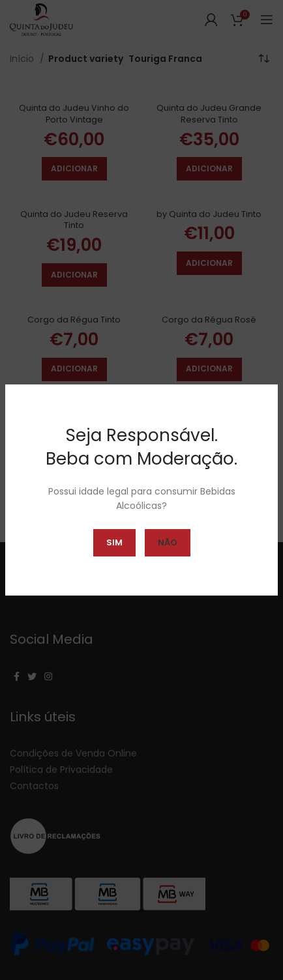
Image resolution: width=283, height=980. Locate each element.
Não (168, 542)
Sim (114, 542)
